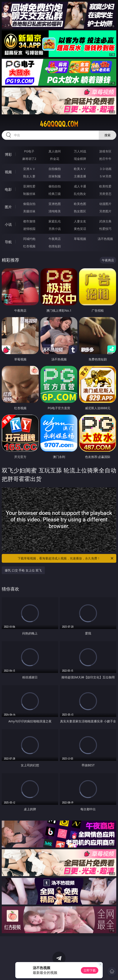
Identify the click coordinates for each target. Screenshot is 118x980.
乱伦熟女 (80, 194)
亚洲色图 (55, 204)
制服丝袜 (29, 194)
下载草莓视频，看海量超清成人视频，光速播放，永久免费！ (66, 558)
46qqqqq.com (59, 124)
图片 (8, 207)
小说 (8, 224)
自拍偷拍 (55, 169)
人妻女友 (80, 221)
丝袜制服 (55, 176)
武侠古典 (105, 221)
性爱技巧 (105, 229)
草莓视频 (80, 239)
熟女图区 (80, 211)
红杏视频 (29, 246)
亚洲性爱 (29, 186)
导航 (8, 242)
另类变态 (105, 194)
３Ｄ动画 (105, 169)
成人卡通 (80, 186)
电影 (8, 189)
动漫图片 (105, 204)
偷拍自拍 (55, 186)
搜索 (108, 135)
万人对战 (80, 151)
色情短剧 (55, 246)
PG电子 (29, 151)
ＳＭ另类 (105, 176)
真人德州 (55, 151)
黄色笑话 (80, 229)
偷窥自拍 (29, 204)
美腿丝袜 (29, 211)
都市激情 (29, 221)
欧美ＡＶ (80, 169)
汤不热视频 (105, 239)
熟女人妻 (29, 176)
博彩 (8, 154)
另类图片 (105, 211)
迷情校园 (29, 229)
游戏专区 (105, 151)
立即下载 (90, 970)
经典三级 (55, 194)
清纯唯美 (55, 211)
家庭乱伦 (55, 221)
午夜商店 (55, 239)
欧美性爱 (105, 186)
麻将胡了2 (29, 159)
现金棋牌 (80, 159)
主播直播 (80, 176)
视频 (8, 172)
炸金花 (55, 159)
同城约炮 (29, 239)
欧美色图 (80, 204)
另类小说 (55, 229)
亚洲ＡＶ (29, 169)
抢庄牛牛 (105, 159)
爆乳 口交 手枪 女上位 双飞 (23, 570)
